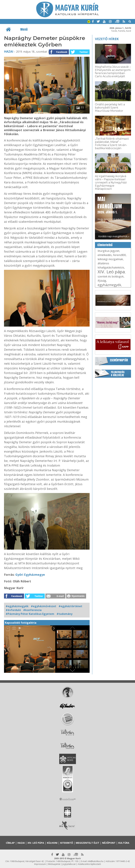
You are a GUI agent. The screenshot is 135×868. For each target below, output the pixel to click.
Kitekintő (67, 843)
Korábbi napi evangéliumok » (114, 236)
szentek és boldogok (111, 276)
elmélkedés (105, 255)
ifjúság (102, 281)
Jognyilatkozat (69, 864)
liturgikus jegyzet (108, 251)
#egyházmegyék (17, 606)
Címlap (10, 843)
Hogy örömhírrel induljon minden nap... (111, 210)
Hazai (9, 51)
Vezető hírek (107, 39)
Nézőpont (109, 843)
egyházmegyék (109, 285)
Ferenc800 (119, 255)
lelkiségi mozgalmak (110, 259)
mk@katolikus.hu (96, 861)
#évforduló (13, 610)
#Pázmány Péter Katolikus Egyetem (30, 614)
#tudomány (64, 614)
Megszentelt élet (88, 843)
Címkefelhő (105, 245)
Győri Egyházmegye (30, 575)
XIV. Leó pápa (111, 272)
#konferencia (32, 610)
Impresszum (40, 864)
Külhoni (52, 843)
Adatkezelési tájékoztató (89, 864)
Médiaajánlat (54, 864)
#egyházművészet (44, 606)
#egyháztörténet (70, 606)
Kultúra (124, 843)
